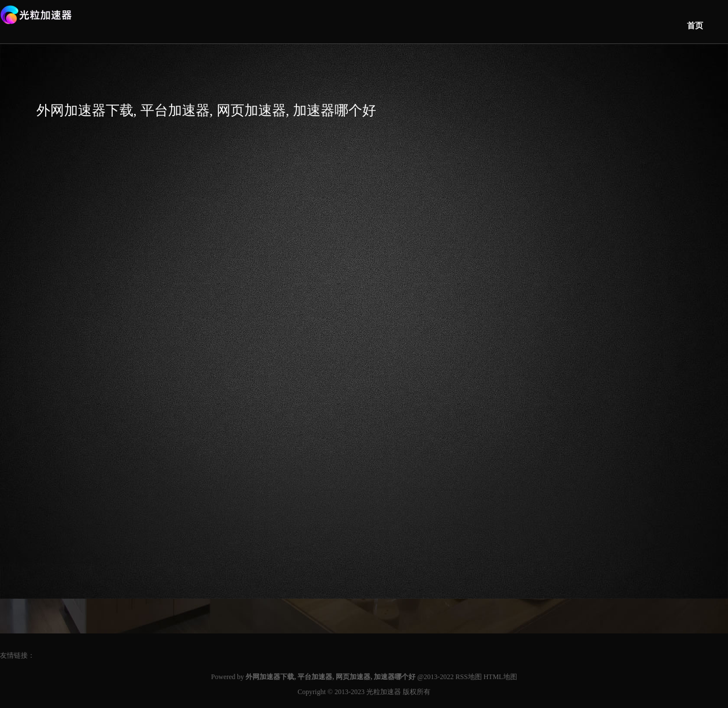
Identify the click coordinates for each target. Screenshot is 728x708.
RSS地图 (468, 677)
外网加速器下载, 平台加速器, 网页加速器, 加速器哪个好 (206, 110)
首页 (695, 26)
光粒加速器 (384, 692)
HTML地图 (500, 677)
